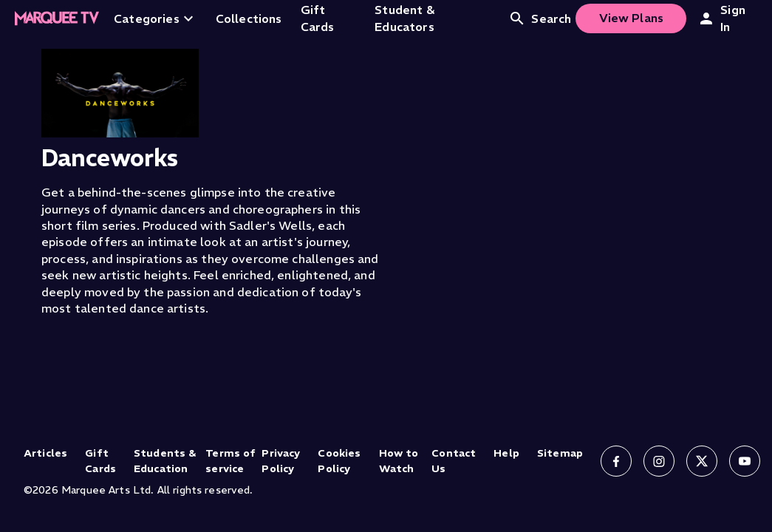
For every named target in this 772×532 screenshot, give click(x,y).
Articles (45, 453)
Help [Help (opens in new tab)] (506, 453)
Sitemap (560, 453)
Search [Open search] (540, 18)
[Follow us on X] (702, 461)
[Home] (57, 18)
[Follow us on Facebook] (616, 461)
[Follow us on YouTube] (745, 461)
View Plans (632, 18)
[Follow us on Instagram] (659, 461)
